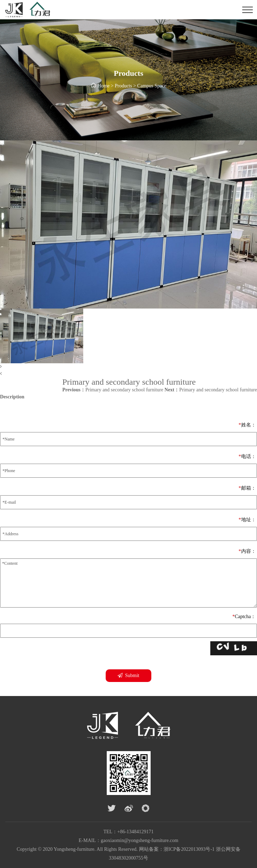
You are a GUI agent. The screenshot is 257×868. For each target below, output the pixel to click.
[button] (128, 367)
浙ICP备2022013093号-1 (189, 849)
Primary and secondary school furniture (113, 390)
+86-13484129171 (136, 832)
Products (123, 86)
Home (104, 86)
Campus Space (152, 86)
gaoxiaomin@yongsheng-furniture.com (140, 840)
